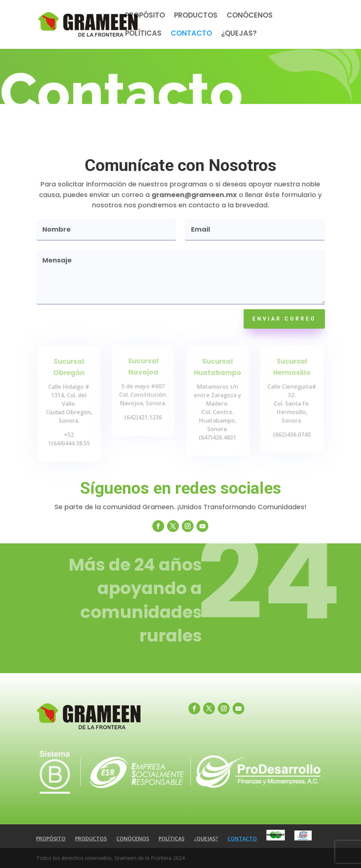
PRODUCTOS (196, 17)
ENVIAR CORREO (284, 319)
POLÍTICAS (143, 35)
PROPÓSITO (145, 17)
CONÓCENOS (250, 17)
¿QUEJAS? (239, 35)
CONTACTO (191, 35)
